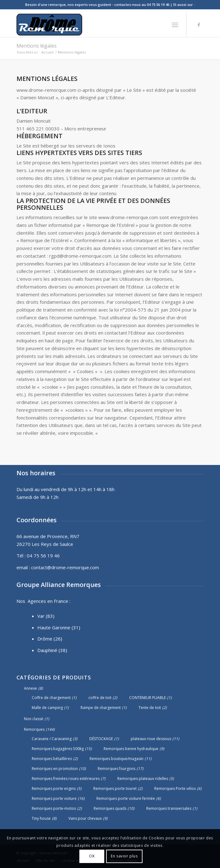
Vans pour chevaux (85, 818)
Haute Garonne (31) (59, 627)
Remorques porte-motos (54, 808)
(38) (63, 650)
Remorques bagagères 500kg (58, 749)
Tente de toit (150, 708)
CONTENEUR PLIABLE (147, 698)
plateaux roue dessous (151, 739)
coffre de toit (100, 698)
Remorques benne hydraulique (131, 749)
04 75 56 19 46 (43, 556)
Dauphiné (47, 650)
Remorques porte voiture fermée (126, 798)
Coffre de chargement (51, 698)
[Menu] (175, 25)
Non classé (34, 719)
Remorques (34, 729)
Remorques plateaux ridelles (143, 779)
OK (92, 856)
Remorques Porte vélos (175, 788)
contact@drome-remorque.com (65, 567)
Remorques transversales (169, 808)
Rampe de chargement (101, 708)
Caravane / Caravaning (52, 739)
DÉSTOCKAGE (101, 739)
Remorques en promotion (55, 769)
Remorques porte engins (54, 788)
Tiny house (41, 818)
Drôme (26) (50, 639)
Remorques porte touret (115, 788)
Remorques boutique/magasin (117, 759)
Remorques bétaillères (52, 759)
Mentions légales (37, 46)
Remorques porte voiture (54, 798)
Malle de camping (47, 708)
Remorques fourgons (117, 769)
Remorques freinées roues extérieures (66, 779)
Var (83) (46, 616)
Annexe (30, 688)
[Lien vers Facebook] (199, 25)
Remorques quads (110, 808)
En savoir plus (124, 856)
